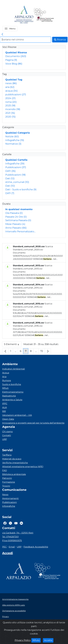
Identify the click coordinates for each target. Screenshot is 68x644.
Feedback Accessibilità (36, 547)
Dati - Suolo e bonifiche (21, 189)
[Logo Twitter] (10, 523)
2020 (10, 117)
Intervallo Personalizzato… (20, 231)
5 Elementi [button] (13, 345)
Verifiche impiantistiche (15, 463)
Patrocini (7, 478)
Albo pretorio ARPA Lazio (14, 605)
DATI (10, 171)
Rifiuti (5, 388)
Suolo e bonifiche (12, 384)
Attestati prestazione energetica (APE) (23, 467)
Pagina (11, 60)
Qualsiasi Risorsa (16, 52)
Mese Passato (15, 224)
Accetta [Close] (49, 640)
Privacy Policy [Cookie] (23, 640)
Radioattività (9, 396)
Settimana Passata (18, 220)
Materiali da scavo (12, 459)
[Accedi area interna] (8, 554)
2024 (10, 98)
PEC (4, 547)
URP (5, 439)
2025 (10, 105)
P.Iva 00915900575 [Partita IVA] (12, 541)
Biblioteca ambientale (14, 474)
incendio (13, 109)
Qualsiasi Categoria (18, 133)
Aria (4, 377)
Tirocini (6, 486)
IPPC (5, 404)
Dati (10, 178)
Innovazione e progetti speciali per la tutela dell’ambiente (33, 423)
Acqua (6, 373)
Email (12, 547)
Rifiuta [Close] (37, 640)
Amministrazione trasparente (15, 599)
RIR (4, 411)
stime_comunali (17, 182)
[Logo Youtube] (16, 523)
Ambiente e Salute (12, 400)
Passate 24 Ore (16, 217)
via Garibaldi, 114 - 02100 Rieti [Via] (18, 533)
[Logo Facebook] (5, 523)
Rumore (7, 380)
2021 (10, 113)
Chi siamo (7, 432)
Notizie (12, 136)
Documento (16, 56)
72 (43, 352)
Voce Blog (14, 64)
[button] (10, 29)
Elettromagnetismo (13, 392)
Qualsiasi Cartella (16, 160)
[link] (2, 34)
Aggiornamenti (10, 498)
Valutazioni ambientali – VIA (17, 415)
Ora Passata (14, 213)
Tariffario (7, 455)
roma (11, 102)
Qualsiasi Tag (14, 80)
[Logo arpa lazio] (24, 15)
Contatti (7, 435)
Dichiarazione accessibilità (14, 611)
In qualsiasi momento (19, 209)
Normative (13, 144)
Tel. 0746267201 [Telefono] (10, 537)
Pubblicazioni (16, 167)
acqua (11, 91)
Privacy (6, 617)
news (11, 83)
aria (10, 87)
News (5, 495)
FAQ (5, 470)
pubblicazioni (16, 94)
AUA (5, 407)
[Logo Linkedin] (21, 523)
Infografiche (15, 140)
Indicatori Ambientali (14, 369)
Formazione (9, 482)
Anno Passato (16, 228)
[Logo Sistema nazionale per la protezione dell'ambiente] (44, 15)
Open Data (8, 419)
